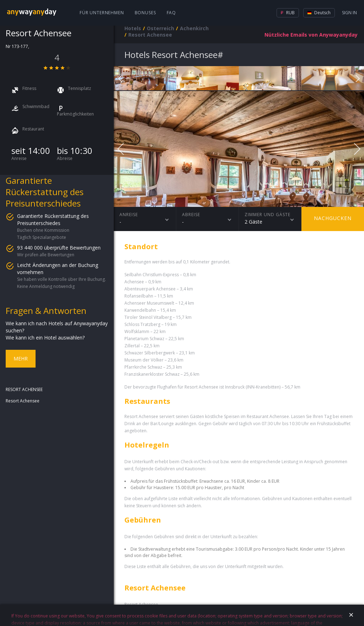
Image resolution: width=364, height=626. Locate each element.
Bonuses (145, 13)
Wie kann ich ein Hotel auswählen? (45, 338)
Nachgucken (333, 218)
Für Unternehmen (102, 13)
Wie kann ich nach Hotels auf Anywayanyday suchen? (57, 327)
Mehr (21, 359)
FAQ (172, 13)
